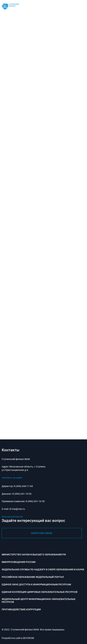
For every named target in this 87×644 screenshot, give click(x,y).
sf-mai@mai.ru (17, 509)
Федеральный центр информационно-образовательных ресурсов (39, 601)
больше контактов (12, 517)
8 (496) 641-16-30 (35, 501)
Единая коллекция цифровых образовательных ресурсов (40, 592)
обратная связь (42, 533)
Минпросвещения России (19, 562)
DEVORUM (28, 638)
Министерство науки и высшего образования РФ (34, 555)
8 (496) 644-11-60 (23, 486)
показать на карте (12, 478)
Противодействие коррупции (21, 609)
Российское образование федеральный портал (33, 577)
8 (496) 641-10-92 (22, 494)
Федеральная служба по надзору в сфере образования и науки (43, 569)
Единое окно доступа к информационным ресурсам (36, 584)
